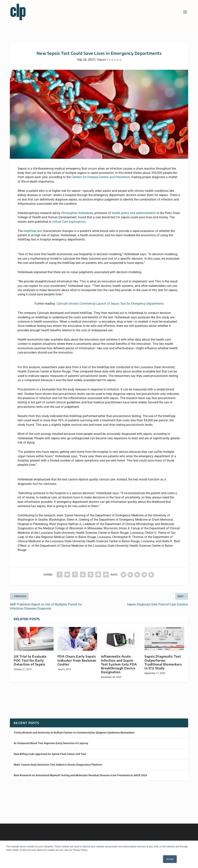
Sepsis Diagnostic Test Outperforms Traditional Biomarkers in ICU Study (163, 659)
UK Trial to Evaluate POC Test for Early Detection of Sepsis (30, 657)
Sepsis (102, 56)
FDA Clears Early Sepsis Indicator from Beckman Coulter (77, 657)
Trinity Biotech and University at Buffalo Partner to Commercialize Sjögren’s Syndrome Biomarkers (74, 729)
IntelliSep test (33, 227)
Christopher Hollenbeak (77, 210)
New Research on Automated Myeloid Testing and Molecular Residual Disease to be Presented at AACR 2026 (80, 772)
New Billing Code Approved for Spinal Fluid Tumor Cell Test (50, 751)
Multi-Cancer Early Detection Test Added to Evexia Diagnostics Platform (58, 761)
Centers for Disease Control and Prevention (101, 174)
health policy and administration (134, 210)
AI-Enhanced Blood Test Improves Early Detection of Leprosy (51, 740)
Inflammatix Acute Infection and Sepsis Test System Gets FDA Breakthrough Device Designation (119, 661)
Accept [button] (170, 859)
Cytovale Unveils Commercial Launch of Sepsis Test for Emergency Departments (110, 300)
